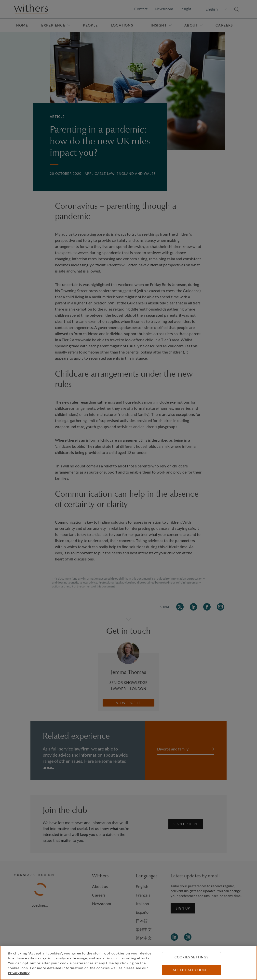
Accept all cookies (192, 970)
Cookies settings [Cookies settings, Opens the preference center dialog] (191, 957)
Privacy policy (19, 973)
